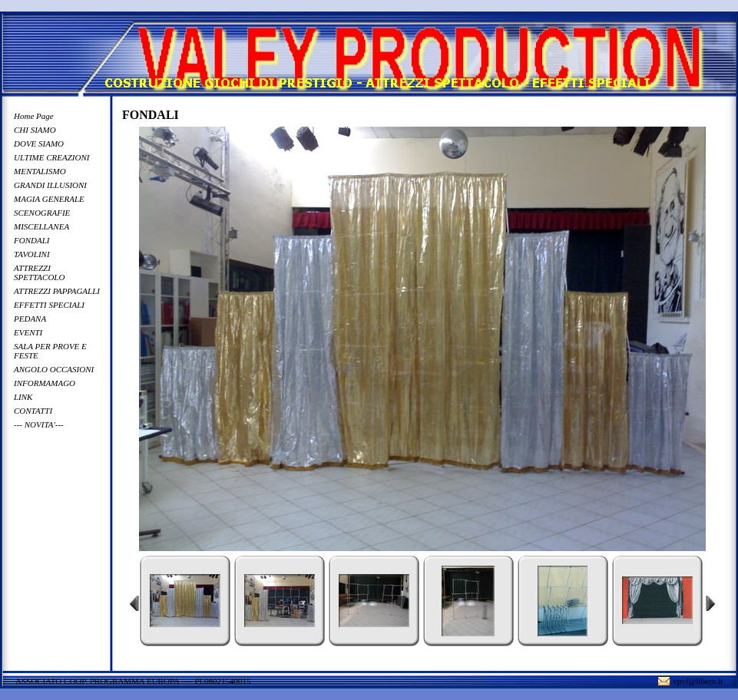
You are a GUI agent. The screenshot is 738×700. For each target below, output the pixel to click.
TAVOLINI (32, 254)
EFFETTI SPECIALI (49, 305)
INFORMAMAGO (45, 383)
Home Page (34, 116)
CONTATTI (33, 411)
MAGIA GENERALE (49, 199)
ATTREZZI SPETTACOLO (39, 272)
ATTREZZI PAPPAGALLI (57, 291)
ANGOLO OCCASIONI (54, 369)
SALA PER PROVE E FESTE (50, 351)
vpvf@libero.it (698, 681)
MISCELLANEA (41, 226)
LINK (23, 397)
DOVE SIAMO (39, 144)
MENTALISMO (40, 171)
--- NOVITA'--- (39, 424)
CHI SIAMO (35, 130)
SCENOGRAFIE (42, 213)
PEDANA (30, 319)
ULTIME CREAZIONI (51, 157)
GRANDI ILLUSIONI (50, 185)
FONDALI (31, 240)
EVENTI (28, 332)
